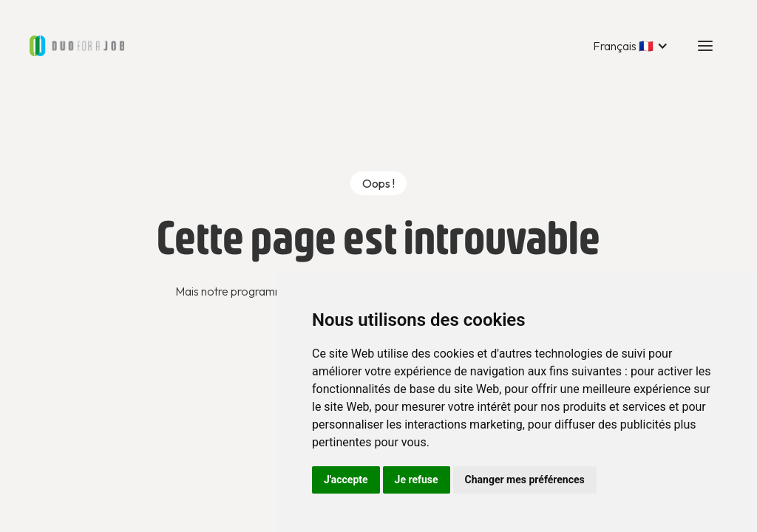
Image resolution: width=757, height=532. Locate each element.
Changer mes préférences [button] (525, 480)
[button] (631, 46)
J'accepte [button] (346, 480)
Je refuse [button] (417, 480)
